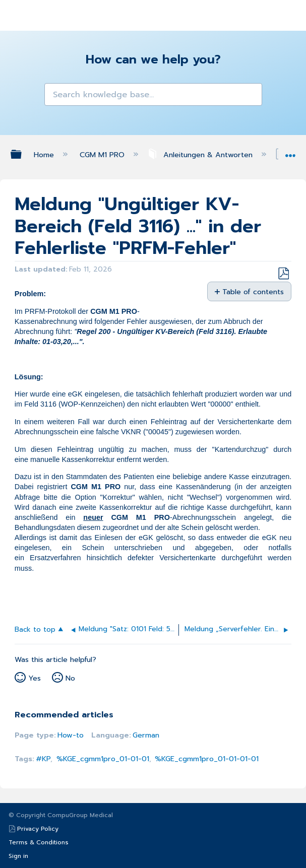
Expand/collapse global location (290, 152)
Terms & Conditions (39, 842)
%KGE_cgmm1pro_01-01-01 (103, 759)
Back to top (35, 629)
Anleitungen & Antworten (201, 155)
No (70, 678)
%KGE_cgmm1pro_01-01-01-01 (207, 759)
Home (45, 155)
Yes (35, 678)
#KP (43, 759)
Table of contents (253, 291)
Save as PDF (283, 274)
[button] (55, 94)
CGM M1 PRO (103, 155)
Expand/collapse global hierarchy (23, 154)
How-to (71, 735)
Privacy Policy (38, 829)
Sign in (18, 856)
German (146, 735)
